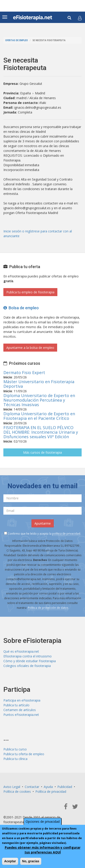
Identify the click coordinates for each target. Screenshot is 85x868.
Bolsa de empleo (21, 308)
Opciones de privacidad (43, 821)
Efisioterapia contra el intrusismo (28, 656)
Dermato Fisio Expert (24, 372)
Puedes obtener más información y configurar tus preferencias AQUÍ (43, 850)
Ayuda (48, 787)
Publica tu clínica (15, 759)
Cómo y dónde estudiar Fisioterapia (30, 661)
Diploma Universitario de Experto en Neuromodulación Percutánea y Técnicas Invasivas (39, 400)
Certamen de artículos (20, 710)
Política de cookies (17, 791)
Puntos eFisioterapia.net (21, 715)
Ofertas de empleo (17, 40)
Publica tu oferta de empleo (24, 754)
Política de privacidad (51, 791)
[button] (80, 18)
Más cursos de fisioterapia (42, 452)
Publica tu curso (15, 749)
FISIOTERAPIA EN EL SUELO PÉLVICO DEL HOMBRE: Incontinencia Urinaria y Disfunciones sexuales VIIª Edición (41, 432)
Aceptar (10, 861)
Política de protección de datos (48, 608)
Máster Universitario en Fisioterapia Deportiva (39, 384)
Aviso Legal (12, 787)
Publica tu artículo (16, 705)
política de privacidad (66, 534)
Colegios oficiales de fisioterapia (27, 666)
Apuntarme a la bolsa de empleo (30, 348)
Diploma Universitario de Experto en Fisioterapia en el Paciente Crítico (39, 416)
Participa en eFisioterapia (22, 700)
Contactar (32, 787)
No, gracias (31, 861)
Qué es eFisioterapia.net (21, 651)
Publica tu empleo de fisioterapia (30, 292)
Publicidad (65, 787)
